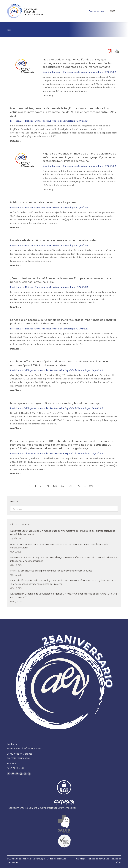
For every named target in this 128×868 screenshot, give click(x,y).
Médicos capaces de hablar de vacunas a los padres (43, 202)
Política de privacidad (98, 859)
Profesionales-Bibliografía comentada (29, 370)
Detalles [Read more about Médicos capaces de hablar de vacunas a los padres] (15, 228)
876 (91, 486)
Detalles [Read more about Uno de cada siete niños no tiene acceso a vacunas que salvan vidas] (15, 265)
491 (47, 486)
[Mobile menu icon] (115, 11)
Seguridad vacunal (52, 72)
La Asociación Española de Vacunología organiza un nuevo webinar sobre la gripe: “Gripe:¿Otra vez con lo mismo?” (64, 596)
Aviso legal (81, 859)
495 (78, 486)
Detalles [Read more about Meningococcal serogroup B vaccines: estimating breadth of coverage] (15, 428)
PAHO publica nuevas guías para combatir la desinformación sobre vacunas (51, 571)
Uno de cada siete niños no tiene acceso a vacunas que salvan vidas (53, 240)
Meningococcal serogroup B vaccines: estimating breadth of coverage (55, 403)
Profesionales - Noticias (22, 121)
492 (55, 486)
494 (70, 486)
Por (83, 72)
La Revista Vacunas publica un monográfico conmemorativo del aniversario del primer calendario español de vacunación (63, 533)
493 (62, 486)
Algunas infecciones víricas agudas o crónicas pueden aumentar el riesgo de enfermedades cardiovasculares (60, 546)
